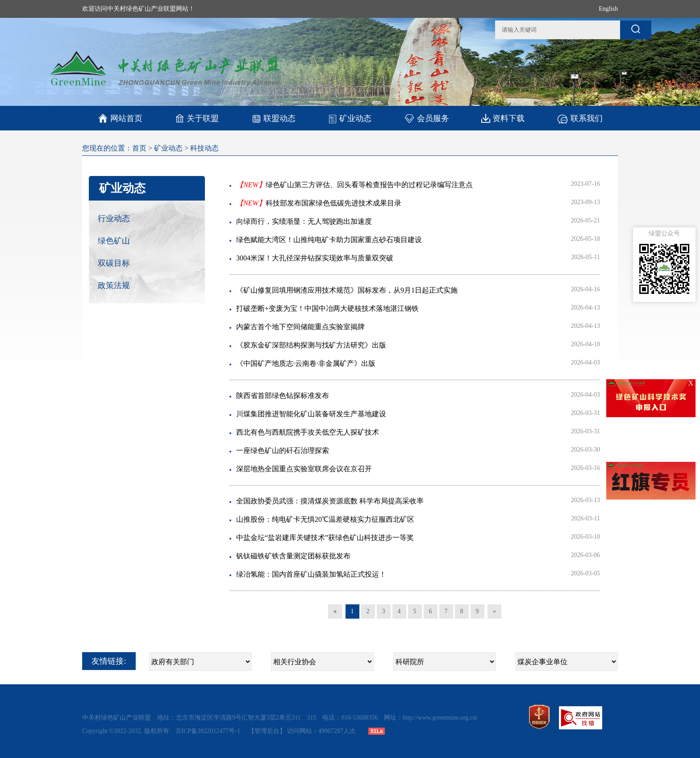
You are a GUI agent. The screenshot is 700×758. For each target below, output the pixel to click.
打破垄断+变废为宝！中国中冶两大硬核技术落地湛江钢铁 (327, 308)
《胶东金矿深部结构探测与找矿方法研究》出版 (311, 345)
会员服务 (427, 118)
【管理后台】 (267, 731)
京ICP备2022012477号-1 (209, 731)
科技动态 (204, 148)
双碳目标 (114, 263)
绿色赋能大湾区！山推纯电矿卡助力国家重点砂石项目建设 (329, 240)
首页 (139, 148)
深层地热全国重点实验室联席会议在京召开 (304, 469)
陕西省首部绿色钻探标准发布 (283, 396)
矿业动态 (350, 118)
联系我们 (580, 118)
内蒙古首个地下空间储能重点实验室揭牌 (300, 327)
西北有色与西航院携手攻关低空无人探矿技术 (308, 432)
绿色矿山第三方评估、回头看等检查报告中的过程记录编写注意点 (354, 185)
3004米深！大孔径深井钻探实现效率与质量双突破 (315, 258)
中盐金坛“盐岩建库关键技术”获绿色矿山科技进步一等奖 (325, 538)
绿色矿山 (114, 241)
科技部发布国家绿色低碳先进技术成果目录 (319, 203)
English (608, 9)
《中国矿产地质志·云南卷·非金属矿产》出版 (306, 363)
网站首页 (120, 118)
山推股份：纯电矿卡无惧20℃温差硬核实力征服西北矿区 (325, 519)
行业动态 (114, 218)
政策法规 (114, 285)
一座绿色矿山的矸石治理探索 (283, 450)
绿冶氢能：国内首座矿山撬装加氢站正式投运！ (311, 574)
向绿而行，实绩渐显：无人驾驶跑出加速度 (304, 221)
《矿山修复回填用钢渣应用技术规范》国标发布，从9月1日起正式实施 (347, 290)
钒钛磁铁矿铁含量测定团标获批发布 (293, 556)
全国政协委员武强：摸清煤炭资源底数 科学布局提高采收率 (330, 501)
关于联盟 (197, 118)
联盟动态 (273, 118)
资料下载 (503, 118)
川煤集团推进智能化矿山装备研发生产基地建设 (311, 414)
